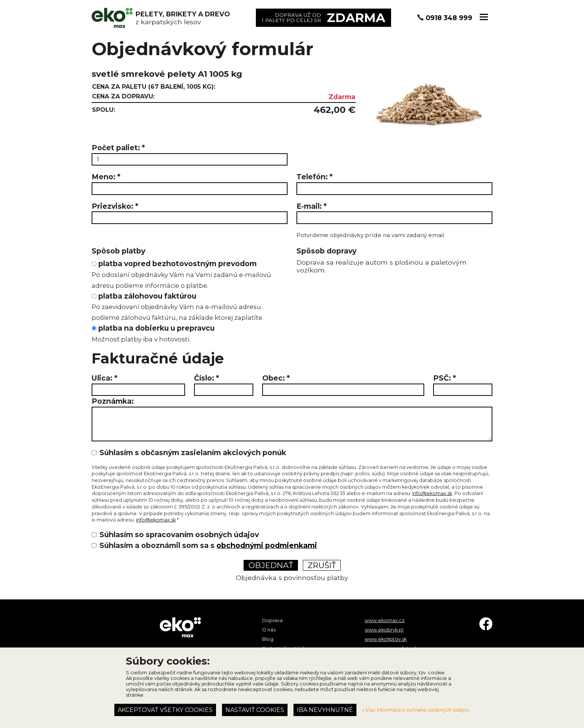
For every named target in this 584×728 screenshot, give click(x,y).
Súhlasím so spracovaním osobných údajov (179, 535)
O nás (269, 630)
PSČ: (445, 378)
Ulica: (104, 378)
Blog (268, 639)
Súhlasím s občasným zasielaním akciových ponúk (193, 453)
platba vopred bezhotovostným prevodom (181, 274)
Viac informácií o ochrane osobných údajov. (416, 710)
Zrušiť (322, 565)
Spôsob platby (118, 251)
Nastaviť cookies (255, 710)
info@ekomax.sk (432, 493)
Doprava (272, 620)
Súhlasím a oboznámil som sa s (208, 545)
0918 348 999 (449, 18)
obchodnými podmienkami (267, 545)
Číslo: (207, 378)
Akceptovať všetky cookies (165, 710)
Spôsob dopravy (326, 251)
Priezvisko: (115, 206)
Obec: (276, 378)
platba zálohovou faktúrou (177, 307)
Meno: (106, 177)
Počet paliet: (118, 148)
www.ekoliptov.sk (386, 639)
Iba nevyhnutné (325, 710)
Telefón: (315, 177)
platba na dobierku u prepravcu (153, 333)
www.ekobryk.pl (384, 630)
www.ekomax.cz (385, 620)
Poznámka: (113, 401)
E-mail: (312, 206)
